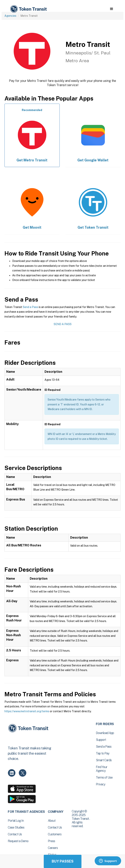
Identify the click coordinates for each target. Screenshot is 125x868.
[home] (28, 9)
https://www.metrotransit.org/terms (27, 711)
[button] (111, 9)
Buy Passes (63, 861)
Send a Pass (30, 307)
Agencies (10, 16)
